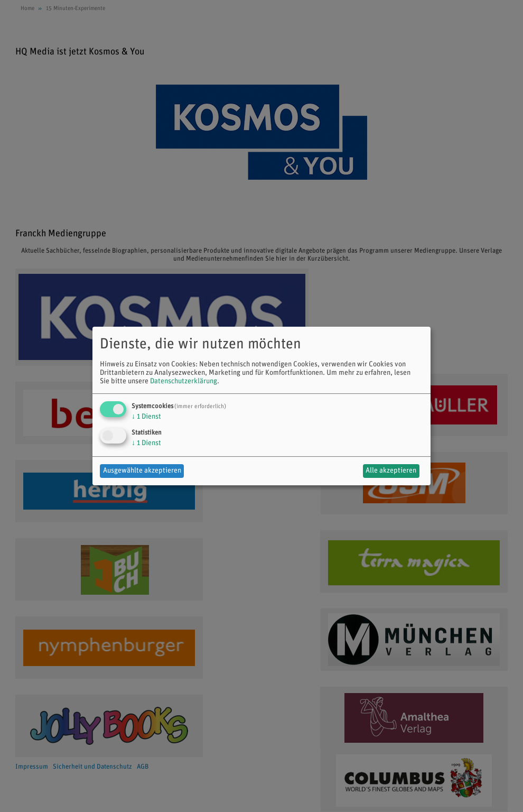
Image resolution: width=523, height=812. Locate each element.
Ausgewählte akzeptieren (142, 471)
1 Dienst (146, 417)
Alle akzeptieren (391, 471)
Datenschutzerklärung (184, 381)
